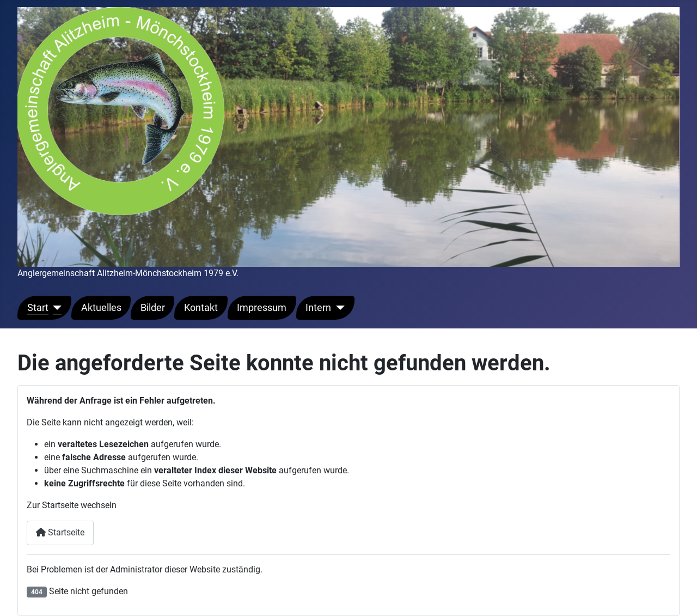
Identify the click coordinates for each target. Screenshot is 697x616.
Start (38, 308)
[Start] (55, 308)
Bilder (153, 308)
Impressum (262, 308)
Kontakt (201, 308)
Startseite (60, 532)
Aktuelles (101, 308)
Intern (318, 308)
